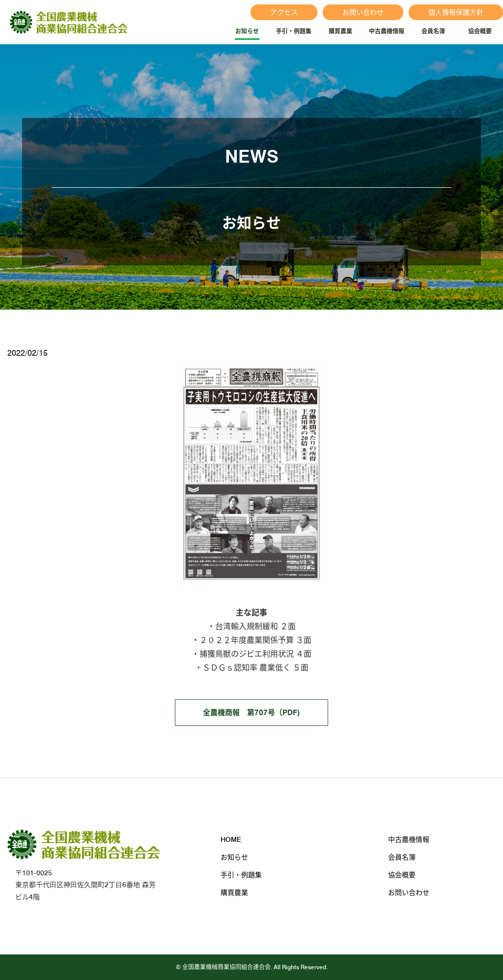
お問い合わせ (363, 12)
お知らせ (247, 31)
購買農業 (340, 31)
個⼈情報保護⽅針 (456, 12)
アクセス (284, 12)
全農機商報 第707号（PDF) (251, 713)
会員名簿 (433, 31)
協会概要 (480, 31)
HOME (231, 839)
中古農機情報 (387, 31)
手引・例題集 (294, 31)
